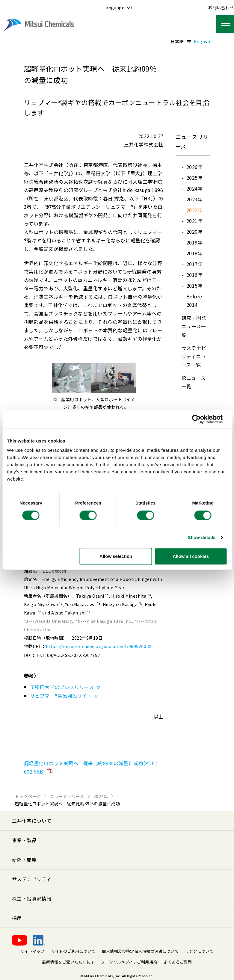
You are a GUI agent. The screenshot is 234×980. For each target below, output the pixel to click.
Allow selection (116, 556)
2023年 (194, 199)
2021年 (194, 221)
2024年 (194, 188)
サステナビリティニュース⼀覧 (194, 356)
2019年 (194, 242)
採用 (17, 918)
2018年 (194, 253)
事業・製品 (24, 840)
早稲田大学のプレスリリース (65, 687)
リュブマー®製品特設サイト (64, 696)
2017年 (194, 264)
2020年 (194, 232)
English (202, 41)
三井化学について (32, 821)
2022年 (194, 210)
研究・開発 (24, 860)
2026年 (194, 167)
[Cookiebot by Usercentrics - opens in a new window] (201, 419)
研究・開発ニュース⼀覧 (194, 326)
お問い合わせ (221, 7)
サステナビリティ (32, 879)
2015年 (194, 286)
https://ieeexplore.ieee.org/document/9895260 (98, 646)
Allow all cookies (191, 556)
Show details (202, 537)
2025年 (194, 178)
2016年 (194, 275)
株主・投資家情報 (32, 899)
